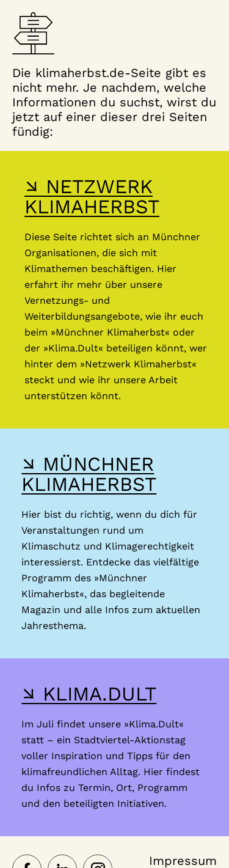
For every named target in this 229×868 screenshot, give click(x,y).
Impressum (183, 861)
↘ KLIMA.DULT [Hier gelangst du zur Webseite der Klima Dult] (89, 694)
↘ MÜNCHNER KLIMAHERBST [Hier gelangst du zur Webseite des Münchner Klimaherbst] (89, 474)
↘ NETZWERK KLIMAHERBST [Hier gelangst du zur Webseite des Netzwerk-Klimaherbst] (92, 197)
